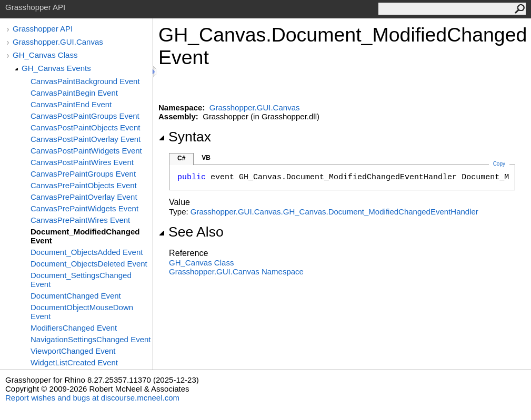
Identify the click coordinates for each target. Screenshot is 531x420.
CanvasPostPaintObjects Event (85, 127)
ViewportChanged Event (73, 351)
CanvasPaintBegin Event (74, 93)
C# (181, 158)
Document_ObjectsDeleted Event (89, 264)
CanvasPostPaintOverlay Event (86, 139)
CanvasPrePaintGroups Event (83, 174)
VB (206, 158)
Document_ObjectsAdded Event (87, 252)
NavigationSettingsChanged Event (91, 339)
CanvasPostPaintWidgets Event (86, 151)
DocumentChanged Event (76, 296)
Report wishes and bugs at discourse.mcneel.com (92, 398)
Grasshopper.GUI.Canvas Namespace (236, 272)
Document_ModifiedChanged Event (85, 236)
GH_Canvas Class (45, 55)
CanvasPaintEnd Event (71, 104)
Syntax (185, 137)
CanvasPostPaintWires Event (82, 162)
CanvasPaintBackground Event (85, 81)
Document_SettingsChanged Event (81, 280)
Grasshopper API (43, 29)
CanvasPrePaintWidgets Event (84, 208)
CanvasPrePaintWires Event (80, 220)
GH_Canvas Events (56, 68)
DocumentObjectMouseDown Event (82, 312)
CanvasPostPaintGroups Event (85, 116)
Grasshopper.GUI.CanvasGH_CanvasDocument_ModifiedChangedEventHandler (334, 212)
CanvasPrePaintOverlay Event (84, 197)
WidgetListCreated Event (74, 362)
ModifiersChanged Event (74, 328)
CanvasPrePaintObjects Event (84, 185)
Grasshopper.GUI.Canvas (58, 42)
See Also (191, 232)
